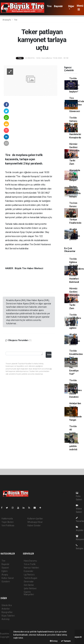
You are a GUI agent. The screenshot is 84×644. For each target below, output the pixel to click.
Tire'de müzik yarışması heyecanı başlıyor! (74, 85)
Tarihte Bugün (31, 578)
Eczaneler (29, 571)
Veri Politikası (8, 525)
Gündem (6, 582)
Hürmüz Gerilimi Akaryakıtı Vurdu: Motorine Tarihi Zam (74, 154)
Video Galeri (79, 509)
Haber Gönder (34, 525)
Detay (54, 641)
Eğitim (5, 571)
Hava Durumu (30, 561)
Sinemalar (29, 582)
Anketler (6, 609)
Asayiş (5, 575)
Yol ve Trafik (30, 564)
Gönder (49, 354)
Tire (49, 6)
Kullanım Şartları (35, 519)
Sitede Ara (7, 605)
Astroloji (5, 619)
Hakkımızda (7, 519)
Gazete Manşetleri (29, 593)
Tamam (66, 641)
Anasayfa (7, 20)
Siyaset (5, 568)
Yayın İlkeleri (8, 522)
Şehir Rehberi (30, 588)
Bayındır (58, 6)
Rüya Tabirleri (8, 616)
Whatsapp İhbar (35, 522)
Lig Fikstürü (29, 575)
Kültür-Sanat (8, 578)
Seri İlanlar (29, 585)
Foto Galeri (79, 496)
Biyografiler (7, 612)
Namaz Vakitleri (31, 568)
